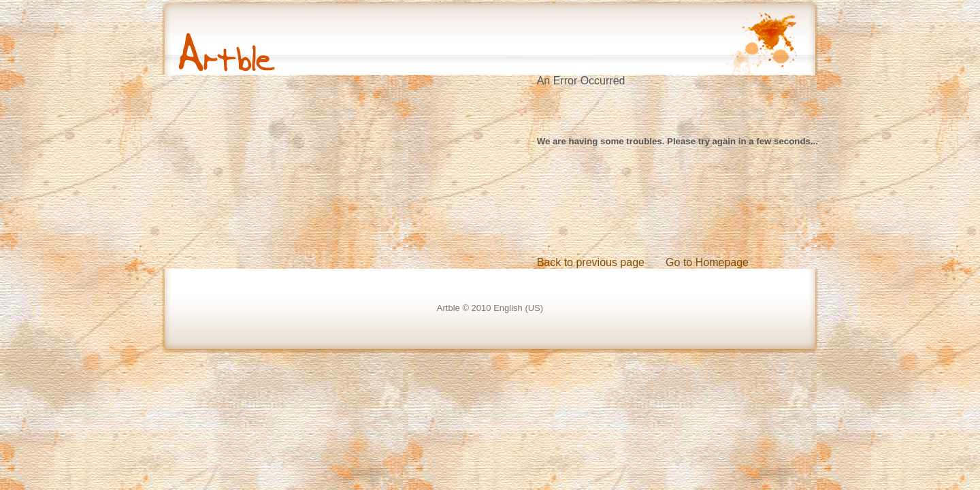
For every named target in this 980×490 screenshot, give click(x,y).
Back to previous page (591, 262)
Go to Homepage (707, 262)
